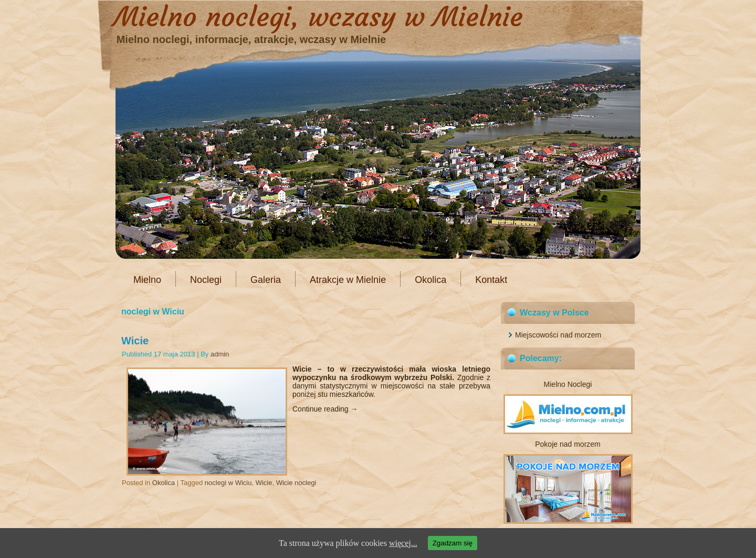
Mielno (147, 280)
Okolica (430, 280)
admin (220, 354)
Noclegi (206, 280)
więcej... (403, 543)
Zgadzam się (453, 543)
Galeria (266, 280)
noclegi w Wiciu (228, 483)
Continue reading (325, 409)
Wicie (135, 341)
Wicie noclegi (296, 483)
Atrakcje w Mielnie (348, 280)
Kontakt (491, 280)
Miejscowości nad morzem (558, 335)
